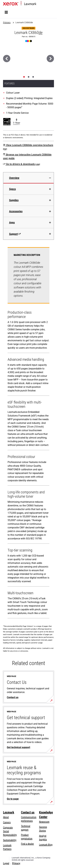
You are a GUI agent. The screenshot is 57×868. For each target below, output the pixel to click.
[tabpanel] (28, 433)
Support (15, 234)
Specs (12, 189)
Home (39, 4)
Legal (6, 863)
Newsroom (44, 822)
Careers (7, 822)
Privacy (16, 863)
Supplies (14, 200)
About (6, 817)
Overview (14, 178)
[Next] (50, 59)
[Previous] (7, 59)
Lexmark (9, 812)
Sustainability (10, 840)
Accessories (16, 211)
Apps (12, 222)
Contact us (28, 812)
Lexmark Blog (46, 845)
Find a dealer (27, 844)
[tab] (24, 77)
